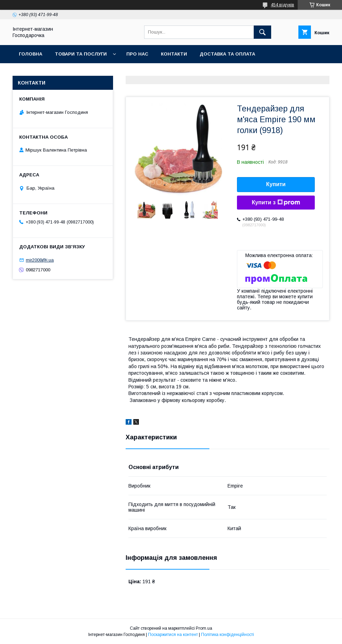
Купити (276, 184)
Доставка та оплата (227, 54)
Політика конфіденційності (228, 635)
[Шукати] (262, 32)
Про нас (137, 54)
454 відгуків (282, 5)
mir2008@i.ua (40, 260)
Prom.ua (204, 628)
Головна (31, 54)
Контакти (174, 54)
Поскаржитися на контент (173, 635)
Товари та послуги (81, 54)
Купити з (276, 203)
